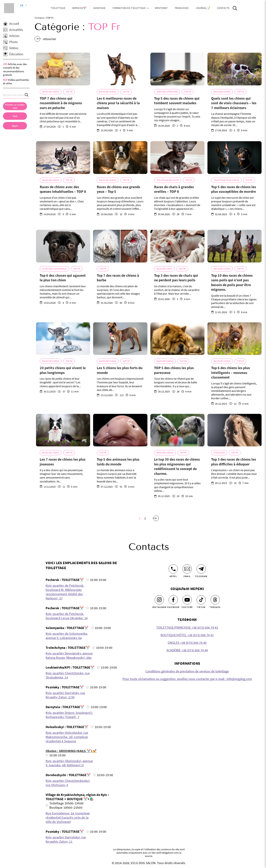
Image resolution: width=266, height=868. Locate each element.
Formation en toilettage (129, 8)
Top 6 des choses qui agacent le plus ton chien (63, 278)
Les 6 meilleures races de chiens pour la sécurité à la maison (118, 103)
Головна (39, 18)
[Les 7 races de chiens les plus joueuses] (63, 430)
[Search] (27, 95)
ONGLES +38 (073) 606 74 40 (187, 643)
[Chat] (15, 116)
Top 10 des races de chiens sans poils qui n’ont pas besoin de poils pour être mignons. (232, 282)
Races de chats (164, 269)
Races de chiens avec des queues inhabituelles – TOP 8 (63, 189)
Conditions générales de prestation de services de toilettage (187, 671)
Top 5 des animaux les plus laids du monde (118, 462)
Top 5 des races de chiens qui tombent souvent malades (177, 101)
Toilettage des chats (168, 180)
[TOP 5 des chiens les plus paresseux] (177, 339)
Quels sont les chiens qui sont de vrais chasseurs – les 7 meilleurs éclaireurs (234, 103)
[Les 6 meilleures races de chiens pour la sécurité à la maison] (120, 69)
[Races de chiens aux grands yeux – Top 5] (120, 157)
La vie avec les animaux (54, 269)
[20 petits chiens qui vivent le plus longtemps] (63, 339)
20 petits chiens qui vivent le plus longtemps (63, 370)
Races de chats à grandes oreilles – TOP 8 (174, 189)
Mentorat (161, 8)
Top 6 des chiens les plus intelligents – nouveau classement (231, 372)
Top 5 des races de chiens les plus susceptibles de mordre (234, 189)
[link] (15, 126)
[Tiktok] (201, 600)
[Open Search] (235, 8)
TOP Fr (69, 92)
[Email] (187, 569)
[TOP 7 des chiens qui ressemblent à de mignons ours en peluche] (63, 69)
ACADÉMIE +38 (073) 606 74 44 (187, 650)
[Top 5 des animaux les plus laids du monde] (120, 430)
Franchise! (182, 8)
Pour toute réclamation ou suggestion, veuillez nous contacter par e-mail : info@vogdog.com (187, 679)
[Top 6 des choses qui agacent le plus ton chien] (63, 246)
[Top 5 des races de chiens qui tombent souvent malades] (177, 69)
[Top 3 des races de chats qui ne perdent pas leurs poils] (177, 246)
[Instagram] (159, 600)
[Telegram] (201, 569)
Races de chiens (51, 92)
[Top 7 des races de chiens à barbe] (120, 246)
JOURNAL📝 (203, 8)
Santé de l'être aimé (167, 92)
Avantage (99, 8)
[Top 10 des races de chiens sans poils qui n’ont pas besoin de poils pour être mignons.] (235, 246)
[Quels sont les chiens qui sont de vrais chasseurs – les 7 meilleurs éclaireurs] (235, 69)
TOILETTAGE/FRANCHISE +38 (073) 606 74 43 (187, 627)
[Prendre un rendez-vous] (15, 106)
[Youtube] (187, 600)
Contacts (223, 8)
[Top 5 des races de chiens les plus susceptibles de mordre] (235, 157)
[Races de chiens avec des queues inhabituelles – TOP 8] (63, 157)
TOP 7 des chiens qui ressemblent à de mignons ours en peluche (61, 103)
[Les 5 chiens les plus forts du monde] (120, 339)
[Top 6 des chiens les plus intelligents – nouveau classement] (235, 339)
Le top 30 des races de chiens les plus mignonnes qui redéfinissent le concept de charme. (177, 466)
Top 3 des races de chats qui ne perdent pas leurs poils (176, 278)
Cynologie (219, 453)
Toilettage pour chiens (226, 180)
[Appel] (173, 569)
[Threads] (215, 600)
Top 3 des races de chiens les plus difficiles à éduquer (234, 462)
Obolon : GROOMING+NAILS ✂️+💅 (71, 751)
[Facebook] (173, 600)
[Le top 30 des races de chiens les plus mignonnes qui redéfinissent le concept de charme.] (177, 430)
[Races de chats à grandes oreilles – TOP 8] (177, 157)
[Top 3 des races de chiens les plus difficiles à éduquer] (235, 430)
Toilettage (58, 8)
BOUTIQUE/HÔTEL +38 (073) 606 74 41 (187, 635)
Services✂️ (79, 8)
